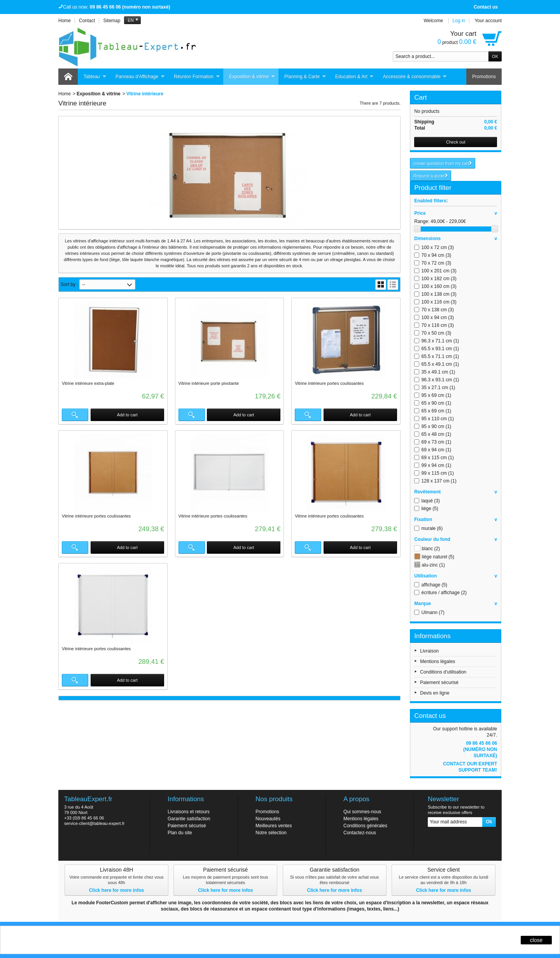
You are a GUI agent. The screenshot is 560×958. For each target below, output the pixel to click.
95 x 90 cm (437, 426)
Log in (459, 21)
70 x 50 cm (437, 333)
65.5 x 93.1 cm (440, 349)
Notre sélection (271, 833)
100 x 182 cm (439, 279)
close (536, 940)
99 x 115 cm (438, 473)
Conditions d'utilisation (443, 672)
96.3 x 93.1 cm (440, 380)
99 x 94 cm (437, 465)
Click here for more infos (116, 890)
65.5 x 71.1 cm (440, 356)
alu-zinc (433, 565)
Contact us (486, 7)
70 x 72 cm (437, 263)
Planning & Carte (305, 77)
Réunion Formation (197, 77)
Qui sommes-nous (362, 812)
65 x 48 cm (437, 434)
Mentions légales (437, 661)
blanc (431, 549)
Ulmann (433, 612)
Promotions (484, 77)
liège (430, 509)
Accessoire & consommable (415, 77)
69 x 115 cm (438, 458)
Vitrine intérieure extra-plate (88, 383)
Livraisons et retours (189, 812)
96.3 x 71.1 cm (440, 341)
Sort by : (69, 284)
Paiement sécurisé (439, 683)
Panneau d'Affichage (140, 77)
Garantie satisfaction (189, 819)
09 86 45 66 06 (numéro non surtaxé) (480, 749)
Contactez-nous (360, 833)
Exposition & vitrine (252, 77)
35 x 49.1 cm (438, 372)
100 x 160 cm (439, 286)
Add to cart (127, 415)
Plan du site (180, 833)
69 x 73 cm (437, 442)
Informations (432, 636)
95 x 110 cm (438, 419)
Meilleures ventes (274, 826)
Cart (420, 97)
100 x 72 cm (438, 247)
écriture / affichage (444, 593)
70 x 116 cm (438, 325)
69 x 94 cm (437, 450)
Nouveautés (268, 819)
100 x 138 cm (439, 294)
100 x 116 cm (439, 302)
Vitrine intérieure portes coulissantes (329, 383)
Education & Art (355, 77)
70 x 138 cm (438, 310)
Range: (422, 221)
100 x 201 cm (439, 271)
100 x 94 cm (438, 318)
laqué (431, 501)
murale (432, 528)
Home (65, 94)
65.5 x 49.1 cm (440, 364)
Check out (456, 142)
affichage (435, 585)
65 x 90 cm (437, 403)
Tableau (95, 77)
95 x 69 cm (437, 395)
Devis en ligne (435, 693)
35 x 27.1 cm (438, 388)
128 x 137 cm (439, 481)
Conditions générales (365, 826)
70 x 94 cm (437, 255)
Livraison (429, 651)
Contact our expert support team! (470, 767)
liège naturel (438, 557)
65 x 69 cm (437, 411)
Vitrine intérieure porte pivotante (209, 383)
